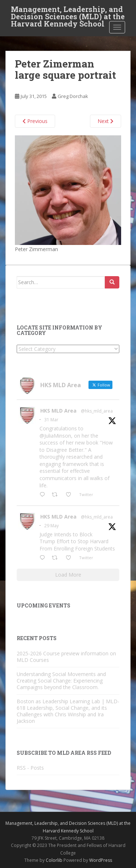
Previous (35, 121)
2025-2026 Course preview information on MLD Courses (66, 657)
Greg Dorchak (73, 96)
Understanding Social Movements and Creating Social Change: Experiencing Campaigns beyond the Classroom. (61, 681)
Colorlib (54, 860)
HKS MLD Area (58, 411)
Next (106, 121)
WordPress (101, 860)
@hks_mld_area (97, 411)
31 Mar (51, 420)
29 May (51, 526)
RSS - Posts (30, 768)
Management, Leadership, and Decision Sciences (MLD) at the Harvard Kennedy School (68, 11)
